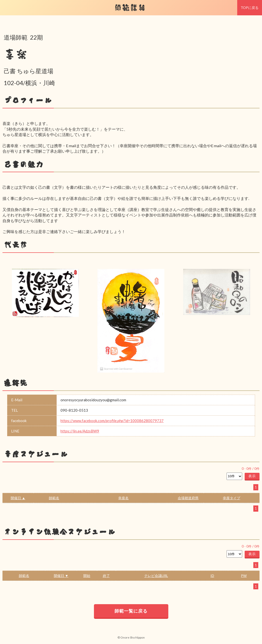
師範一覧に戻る (131, 611)
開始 (87, 576)
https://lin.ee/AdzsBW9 (80, 431)
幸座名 (123, 498)
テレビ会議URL (156, 576)
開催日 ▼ (61, 576)
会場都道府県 (188, 498)
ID (212, 576)
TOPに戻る (250, 8)
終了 (106, 576)
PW (244, 576)
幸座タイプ (232, 498)
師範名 (54, 498)
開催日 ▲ (18, 498)
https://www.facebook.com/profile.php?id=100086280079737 (112, 421)
